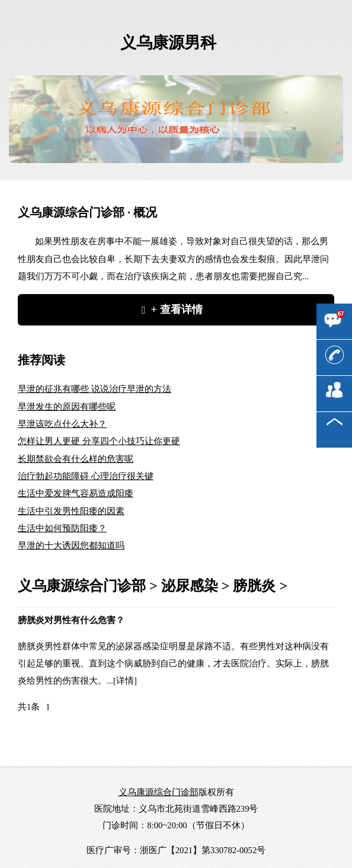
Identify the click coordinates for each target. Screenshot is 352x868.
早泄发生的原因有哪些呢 (67, 407)
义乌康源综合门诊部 (82, 586)
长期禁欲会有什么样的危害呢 (76, 459)
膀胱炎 (254, 586)
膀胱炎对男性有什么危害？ (71, 620)
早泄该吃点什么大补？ (62, 424)
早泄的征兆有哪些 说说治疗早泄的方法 (95, 389)
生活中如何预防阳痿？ (62, 528)
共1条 (29, 707)
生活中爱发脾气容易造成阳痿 (76, 493)
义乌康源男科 (168, 43)
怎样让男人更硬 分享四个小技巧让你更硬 (99, 441)
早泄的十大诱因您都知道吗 (71, 545)
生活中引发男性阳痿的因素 (71, 511)
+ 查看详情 (177, 309)
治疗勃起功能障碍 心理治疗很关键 (86, 476)
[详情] (125, 681)
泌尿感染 (190, 586)
